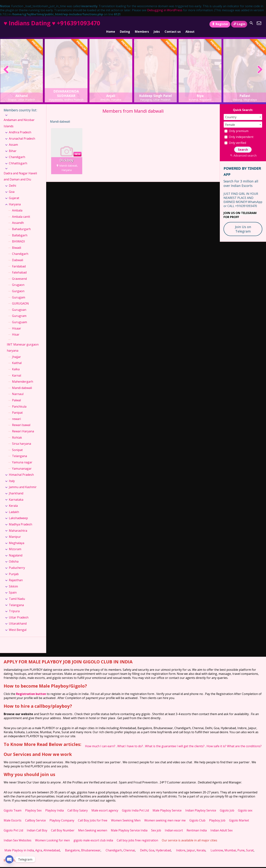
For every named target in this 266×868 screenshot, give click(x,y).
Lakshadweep (18, 513)
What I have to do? (130, 741)
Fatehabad (19, 268)
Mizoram (15, 544)
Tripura (14, 606)
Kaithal (17, 358)
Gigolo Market (239, 815)
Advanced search (243, 151)
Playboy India (54, 805)
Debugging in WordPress (165, 10)
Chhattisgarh (18, 158)
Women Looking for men (52, 835)
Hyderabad (163, 845)
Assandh (18, 218)
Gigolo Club (197, 815)
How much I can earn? (100, 741)
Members (142, 24)
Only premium (236, 126)
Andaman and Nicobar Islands (19, 118)
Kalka (16, 364)
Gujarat (14, 193)
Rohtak (17, 433)
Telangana (19, 451)
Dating (125, 24)
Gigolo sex (245, 805)
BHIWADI (18, 237)
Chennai (129, 845)
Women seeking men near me (165, 815)
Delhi (12, 181)
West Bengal (18, 625)
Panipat (17, 408)
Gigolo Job (227, 805)
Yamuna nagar (22, 457)
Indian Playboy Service (201, 805)
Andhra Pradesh (20, 127)
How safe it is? (216, 741)
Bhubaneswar (91, 845)
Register (220, 24)
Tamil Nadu (17, 594)
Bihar (13, 146)
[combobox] (243, 112)
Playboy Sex (33, 805)
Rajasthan (16, 575)
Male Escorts (13, 815)
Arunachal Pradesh (22, 134)
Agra (39, 845)
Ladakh (14, 507)
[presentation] (6, 65)
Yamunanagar (22, 464)
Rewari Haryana (23, 426)
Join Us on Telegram (243, 224)
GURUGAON (20, 299)
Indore (181, 845)
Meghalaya (17, 538)
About (190, 24)
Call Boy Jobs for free (93, 815)
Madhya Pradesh (21, 519)
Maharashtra (18, 526)
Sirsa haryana (22, 439)
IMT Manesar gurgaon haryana (23, 343)
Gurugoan (19, 305)
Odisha (14, 557)
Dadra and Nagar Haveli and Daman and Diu (20, 171)
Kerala (13, 501)
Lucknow (217, 845)
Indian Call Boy (37, 825)
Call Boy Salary (78, 805)
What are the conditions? (244, 741)
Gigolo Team (13, 805)
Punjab (14, 569)
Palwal (16, 395)
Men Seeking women (93, 825)
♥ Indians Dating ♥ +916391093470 (52, 23)
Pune (241, 845)
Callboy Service (35, 815)
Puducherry (17, 563)
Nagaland (16, 550)
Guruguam (19, 317)
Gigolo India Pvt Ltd (135, 805)
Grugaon (18, 280)
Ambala (17, 206)
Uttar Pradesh (19, 612)
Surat (250, 845)
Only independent (239, 132)
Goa (12, 187)
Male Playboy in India (19, 845)
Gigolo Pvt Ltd (13, 825)
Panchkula (19, 401)
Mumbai (230, 845)
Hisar (16, 330)
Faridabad (19, 261)
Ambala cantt (21, 212)
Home (111, 24)
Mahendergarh (23, 377)
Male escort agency (105, 805)
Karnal (17, 370)
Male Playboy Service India (129, 825)
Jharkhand (16, 488)
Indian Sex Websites (18, 835)
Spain (13, 588)
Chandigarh (17, 152)
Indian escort (174, 825)
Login (239, 24)
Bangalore (72, 845)
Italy (12, 476)
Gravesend (19, 274)
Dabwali (18, 255)
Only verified (235, 138)
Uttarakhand (18, 619)
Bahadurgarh (21, 224)
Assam (13, 140)
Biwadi (17, 243)
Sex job (156, 825)
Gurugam (19, 292)
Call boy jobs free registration (137, 835)
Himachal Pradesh (21, 470)
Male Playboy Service (167, 805)
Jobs (157, 24)
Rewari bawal (21, 420)
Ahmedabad (52, 845)
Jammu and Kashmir (23, 482)
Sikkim (13, 581)
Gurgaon (18, 286)
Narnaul (18, 389)
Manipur (15, 532)
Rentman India (197, 825)
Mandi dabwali (22, 383)
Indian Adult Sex (221, 825)
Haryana (15, 199)
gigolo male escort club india (93, 835)
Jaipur (191, 845)
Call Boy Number (63, 825)
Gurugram (19, 311)
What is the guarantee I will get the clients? (175, 741)
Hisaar (17, 323)
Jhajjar (16, 352)
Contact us (173, 24)
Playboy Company (62, 815)
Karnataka (16, 495)
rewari (16, 414)
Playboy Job (217, 815)
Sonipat (17, 445)
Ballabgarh (20, 230)
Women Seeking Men (126, 815)
